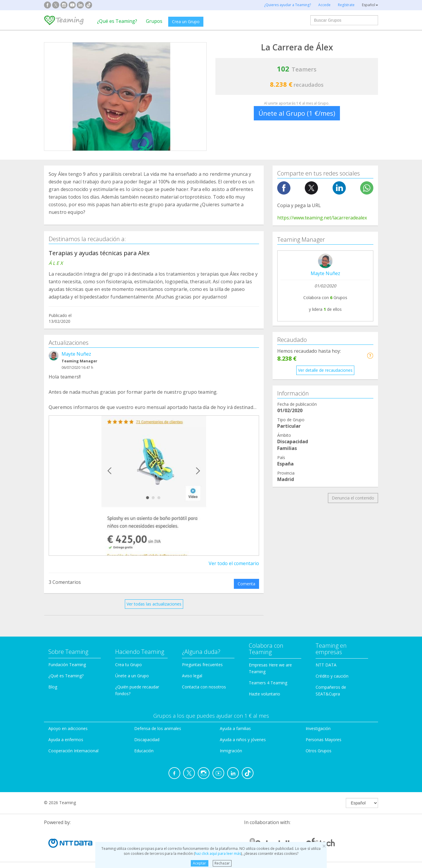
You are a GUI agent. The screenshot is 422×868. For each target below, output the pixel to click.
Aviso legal (192, 676)
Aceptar (199, 863)
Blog (53, 687)
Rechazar (222, 863)
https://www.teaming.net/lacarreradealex (322, 218)
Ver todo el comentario (234, 563)
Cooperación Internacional (73, 751)
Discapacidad (147, 740)
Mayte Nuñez (76, 354)
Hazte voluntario (264, 694)
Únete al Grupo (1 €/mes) (297, 113)
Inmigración (231, 751)
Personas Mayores (324, 740)
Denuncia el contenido (353, 498)
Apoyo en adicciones (68, 728)
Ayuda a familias (235, 728)
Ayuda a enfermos (66, 740)
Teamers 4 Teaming (268, 683)
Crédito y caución (332, 676)
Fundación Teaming (67, 665)
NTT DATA (326, 665)
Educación (144, 751)
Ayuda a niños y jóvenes (243, 740)
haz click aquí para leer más (218, 853)
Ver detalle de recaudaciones (325, 370)
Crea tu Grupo (129, 665)
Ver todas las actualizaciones (154, 604)
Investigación (318, 728)
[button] (370, 355)
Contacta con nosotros (204, 687)
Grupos (154, 21)
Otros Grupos (319, 751)
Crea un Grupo (186, 22)
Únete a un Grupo (132, 676)
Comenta (246, 584)
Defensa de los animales (158, 728)
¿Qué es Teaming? (117, 21)
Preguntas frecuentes (202, 665)
